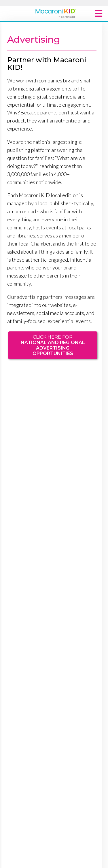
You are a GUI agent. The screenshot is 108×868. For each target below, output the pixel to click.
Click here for (53, 345)
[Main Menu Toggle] (98, 13)
